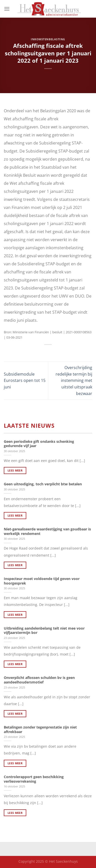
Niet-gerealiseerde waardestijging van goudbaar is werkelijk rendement (47, 531)
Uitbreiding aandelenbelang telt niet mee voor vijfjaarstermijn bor (44, 630)
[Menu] (7, 9)
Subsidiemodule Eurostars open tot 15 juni (25, 381)
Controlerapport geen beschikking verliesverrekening (34, 779)
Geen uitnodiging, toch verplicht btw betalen (43, 484)
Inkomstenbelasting (48, 39)
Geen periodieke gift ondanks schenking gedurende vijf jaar (39, 444)
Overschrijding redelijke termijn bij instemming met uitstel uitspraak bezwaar (74, 380)
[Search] (90, 9)
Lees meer (15, 470)
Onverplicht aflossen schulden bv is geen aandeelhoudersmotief (39, 680)
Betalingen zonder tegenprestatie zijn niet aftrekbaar (40, 729)
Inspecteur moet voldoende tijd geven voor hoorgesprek (42, 581)
